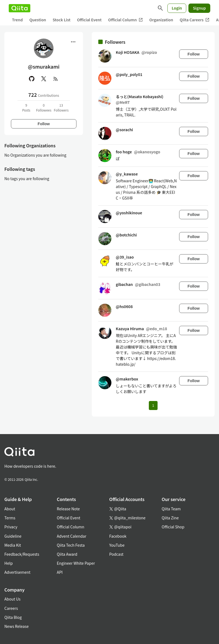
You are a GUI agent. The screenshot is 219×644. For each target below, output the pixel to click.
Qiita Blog (13, 617)
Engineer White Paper (76, 563)
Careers (11, 608)
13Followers (61, 108)
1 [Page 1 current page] (153, 406)
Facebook (118, 536)
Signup (199, 8)
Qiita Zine (170, 518)
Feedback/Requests (22, 554)
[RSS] (56, 79)
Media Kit (13, 545)
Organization (161, 20)
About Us (12, 599)
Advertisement (17, 572)
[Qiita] (20, 8)
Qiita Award (67, 554)
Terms (10, 518)
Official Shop (173, 527)
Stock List (62, 20)
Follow (44, 124)
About (10, 509)
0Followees (44, 108)
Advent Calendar (72, 536)
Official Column (125, 20)
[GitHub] (32, 79)
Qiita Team (171, 509)
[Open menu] (73, 42)
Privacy (11, 527)
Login (177, 8)
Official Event (89, 20)
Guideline (13, 536)
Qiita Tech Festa (71, 545)
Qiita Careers (195, 20)
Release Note (68, 509)
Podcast (116, 554)
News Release (17, 626)
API (60, 572)
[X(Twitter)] (44, 79)
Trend (17, 20)
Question (38, 20)
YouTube (117, 545)
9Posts (26, 108)
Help (9, 563)
